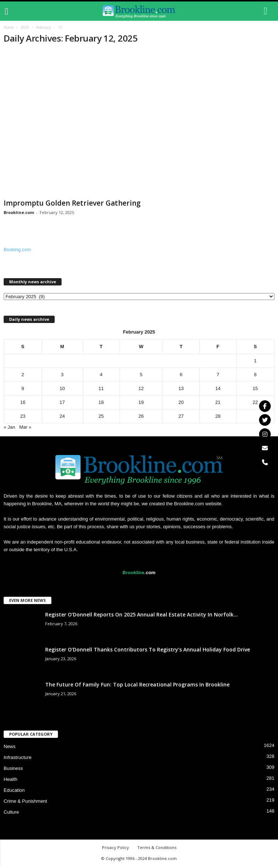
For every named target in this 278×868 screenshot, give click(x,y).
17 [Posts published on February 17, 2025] (62, 404)
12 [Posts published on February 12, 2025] (141, 390)
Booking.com (17, 251)
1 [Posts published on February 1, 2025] (255, 362)
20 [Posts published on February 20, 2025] (181, 404)
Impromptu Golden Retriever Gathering (72, 205)
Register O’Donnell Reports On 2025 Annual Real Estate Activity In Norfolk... (142, 616)
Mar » (25, 429)
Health (11, 781)
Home (9, 29)
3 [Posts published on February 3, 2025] (62, 376)
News (10, 748)
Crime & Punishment (25, 803)
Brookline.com (19, 214)
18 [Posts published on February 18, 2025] (101, 404)
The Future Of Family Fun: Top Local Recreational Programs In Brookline (137, 686)
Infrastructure (18, 759)
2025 (25, 29)
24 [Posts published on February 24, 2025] (62, 418)
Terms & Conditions (157, 849)
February (44, 29)
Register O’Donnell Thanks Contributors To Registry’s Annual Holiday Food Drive (148, 651)
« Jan (9, 429)
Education (14, 792)
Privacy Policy (115, 849)
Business (13, 770)
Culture (11, 813)
